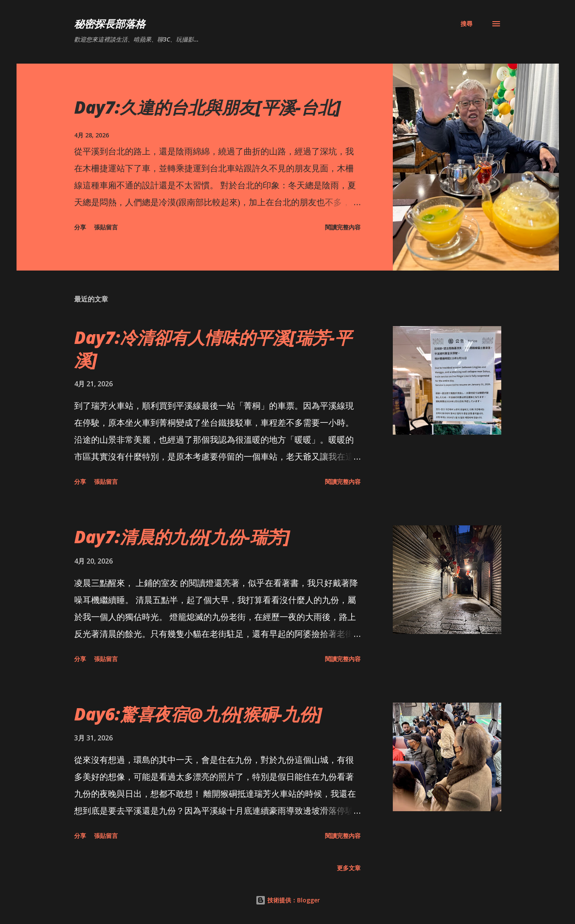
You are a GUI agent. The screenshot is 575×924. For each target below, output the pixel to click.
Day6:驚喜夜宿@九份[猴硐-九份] (198, 714)
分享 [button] (80, 227)
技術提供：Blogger (288, 900)
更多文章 (349, 868)
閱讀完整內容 (343, 227)
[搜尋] (467, 24)
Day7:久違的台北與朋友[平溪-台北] (207, 107)
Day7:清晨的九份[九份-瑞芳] (182, 537)
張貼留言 (106, 227)
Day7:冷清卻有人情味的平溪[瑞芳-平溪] (213, 349)
